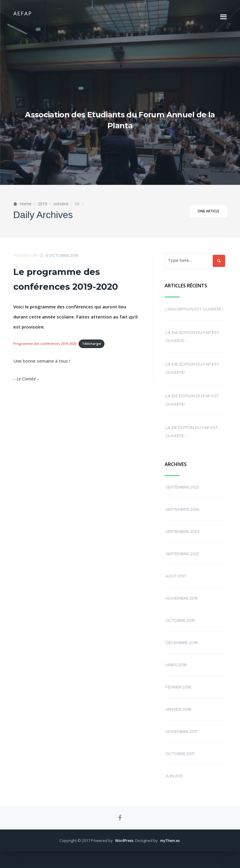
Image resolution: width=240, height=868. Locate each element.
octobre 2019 (180, 627)
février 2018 (178, 694)
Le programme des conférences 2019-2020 (70, 285)
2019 (42, 210)
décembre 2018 (182, 649)
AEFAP (23, 13)
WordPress (123, 857)
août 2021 (176, 582)
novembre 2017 (182, 738)
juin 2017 (174, 782)
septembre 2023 (182, 538)
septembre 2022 (182, 560)
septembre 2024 (182, 516)
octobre (61, 210)
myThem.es (171, 857)
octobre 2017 (180, 760)
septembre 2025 (182, 494)
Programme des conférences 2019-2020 (47, 350)
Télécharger (98, 350)
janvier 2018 (178, 716)
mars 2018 (176, 671)
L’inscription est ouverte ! (194, 316)
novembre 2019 (182, 605)
